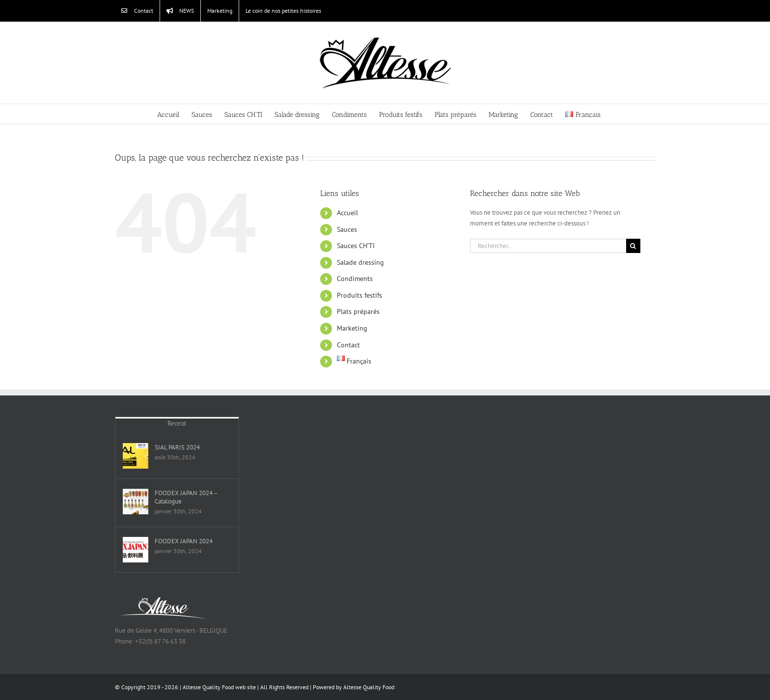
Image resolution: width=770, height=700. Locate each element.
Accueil (347, 213)
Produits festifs (359, 295)
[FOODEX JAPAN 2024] (136, 550)
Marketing (352, 328)
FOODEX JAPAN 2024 (184, 541)
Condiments (355, 279)
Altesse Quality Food (369, 687)
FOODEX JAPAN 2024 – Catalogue (186, 497)
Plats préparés (358, 311)
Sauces (347, 229)
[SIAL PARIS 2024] (136, 456)
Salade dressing (360, 262)
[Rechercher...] (548, 246)
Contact (348, 345)
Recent (177, 423)
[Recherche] (633, 246)
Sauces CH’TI (356, 246)
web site (246, 687)
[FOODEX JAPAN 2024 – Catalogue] (136, 502)
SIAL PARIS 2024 (177, 447)
